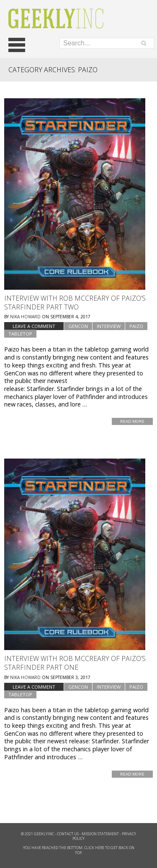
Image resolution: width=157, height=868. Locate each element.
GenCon (78, 326)
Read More (132, 421)
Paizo (136, 326)
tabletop (20, 334)
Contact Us (68, 834)
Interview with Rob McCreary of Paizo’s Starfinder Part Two (75, 303)
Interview (109, 326)
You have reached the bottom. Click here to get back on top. (79, 850)
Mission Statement (100, 834)
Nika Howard (25, 317)
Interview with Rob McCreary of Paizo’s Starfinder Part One (75, 663)
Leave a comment (34, 326)
